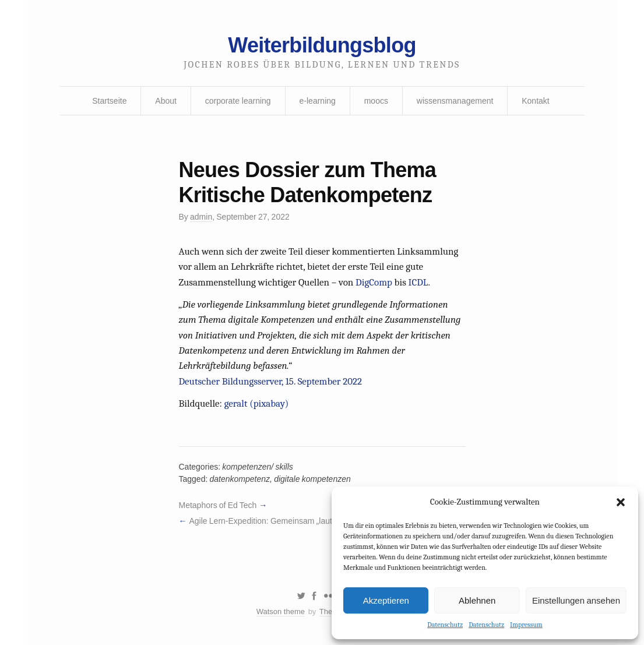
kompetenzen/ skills (257, 467)
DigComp (374, 282)
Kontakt (535, 101)
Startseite (109, 101)
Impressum (526, 625)
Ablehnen (477, 600)
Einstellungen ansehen (576, 600)
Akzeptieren (386, 600)
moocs (376, 101)
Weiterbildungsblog (322, 45)
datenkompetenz (240, 479)
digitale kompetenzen (312, 479)
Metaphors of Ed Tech (218, 505)
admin (201, 217)
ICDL (418, 282)
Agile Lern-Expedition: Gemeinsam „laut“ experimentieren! (293, 521)
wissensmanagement (455, 101)
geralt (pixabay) (257, 403)
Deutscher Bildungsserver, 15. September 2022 (271, 381)
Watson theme (281, 611)
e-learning (318, 101)
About (166, 101)
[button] (621, 502)
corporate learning (238, 101)
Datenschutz (445, 625)
